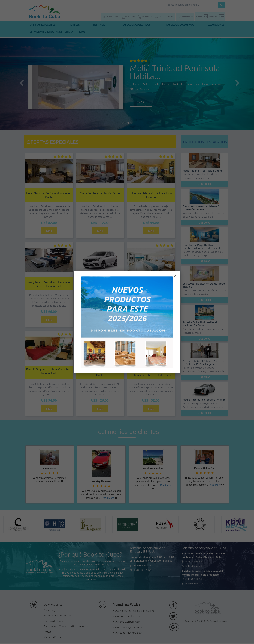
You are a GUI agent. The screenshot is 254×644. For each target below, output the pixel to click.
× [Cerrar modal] (175, 276)
